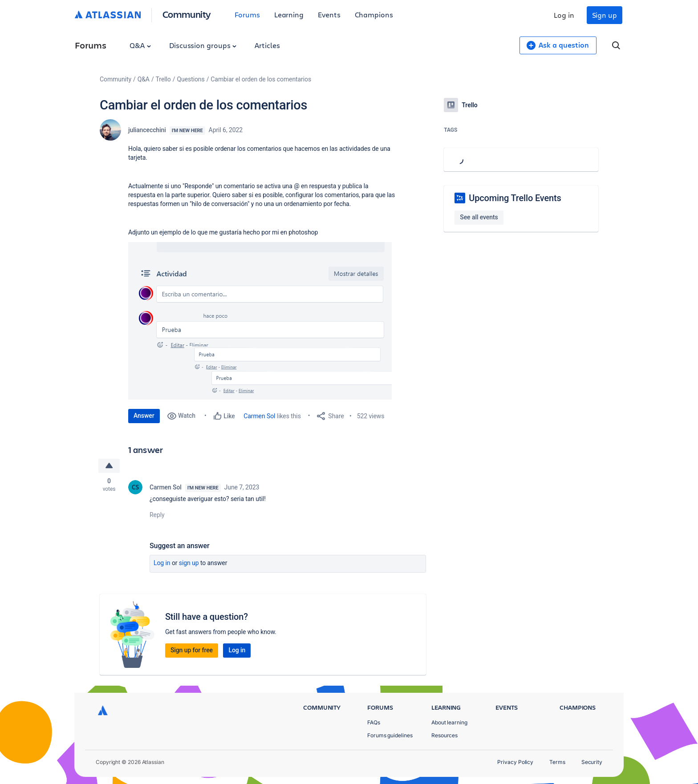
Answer (144, 416)
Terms (557, 762)
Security (592, 762)
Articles (267, 45)
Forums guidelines (390, 735)
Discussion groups (203, 45)
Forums (247, 14)
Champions (374, 14)
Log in (564, 15)
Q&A (140, 45)
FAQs (374, 722)
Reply (157, 515)
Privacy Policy (515, 762)
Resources (444, 735)
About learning (449, 722)
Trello (163, 79)
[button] (260, 321)
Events (329, 14)
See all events (479, 217)
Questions (191, 79)
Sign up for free (192, 650)
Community (187, 14)
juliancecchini (147, 130)
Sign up (605, 15)
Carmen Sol (259, 416)
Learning (289, 14)
